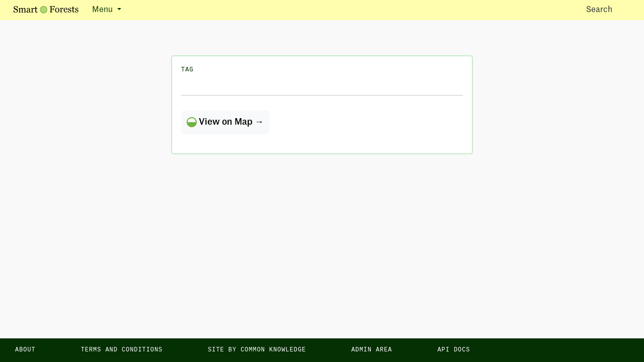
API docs (454, 350)
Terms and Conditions (122, 350)
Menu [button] (103, 10)
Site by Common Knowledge (257, 350)
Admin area (372, 350)
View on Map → (225, 122)
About (25, 350)
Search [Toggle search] (608, 9)
